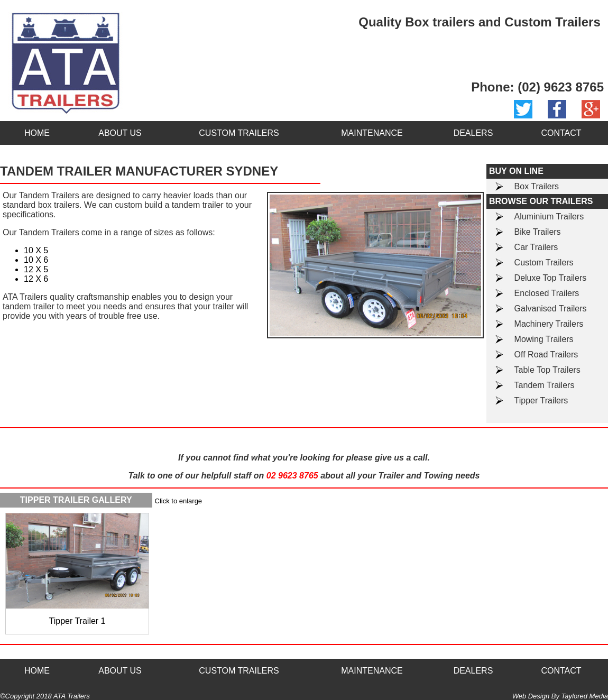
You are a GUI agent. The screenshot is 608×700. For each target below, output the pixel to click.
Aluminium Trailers (549, 217)
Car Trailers (536, 247)
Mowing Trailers (544, 339)
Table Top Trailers (547, 370)
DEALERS (473, 133)
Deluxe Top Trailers (551, 278)
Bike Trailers (538, 232)
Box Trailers (537, 186)
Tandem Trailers (545, 385)
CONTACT (561, 133)
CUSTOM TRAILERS (239, 133)
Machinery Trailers (549, 324)
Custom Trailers (544, 262)
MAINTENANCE (372, 133)
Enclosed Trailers (547, 293)
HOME (37, 133)
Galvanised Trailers (551, 308)
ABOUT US (120, 133)
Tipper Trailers (541, 400)
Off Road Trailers (546, 354)
